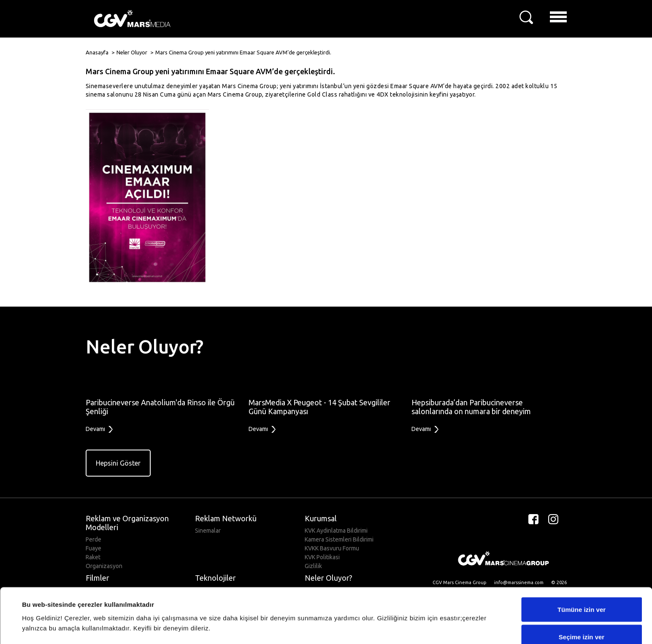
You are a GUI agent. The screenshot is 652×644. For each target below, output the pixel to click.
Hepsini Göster (118, 463)
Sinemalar (208, 531)
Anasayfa (97, 52)
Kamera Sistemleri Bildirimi (339, 539)
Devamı (99, 429)
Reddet (582, 621)
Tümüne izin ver (582, 566)
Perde (93, 539)
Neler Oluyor (132, 52)
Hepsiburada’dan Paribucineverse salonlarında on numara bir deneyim (471, 407)
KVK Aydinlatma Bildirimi (336, 531)
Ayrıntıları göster (347, 612)
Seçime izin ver (582, 594)
